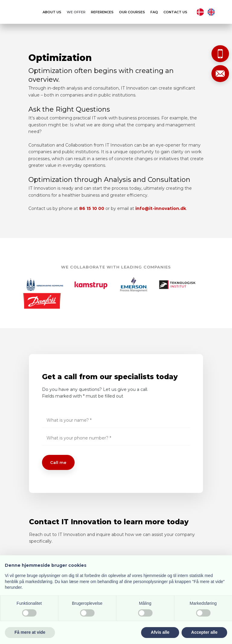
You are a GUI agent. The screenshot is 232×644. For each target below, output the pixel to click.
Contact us (175, 12)
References (102, 12)
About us (52, 12)
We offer (76, 12)
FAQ (154, 12)
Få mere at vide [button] (30, 632)
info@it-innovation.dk (161, 208)
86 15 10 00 (92, 208)
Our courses (132, 12)
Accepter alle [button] (204, 632)
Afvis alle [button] (160, 632)
